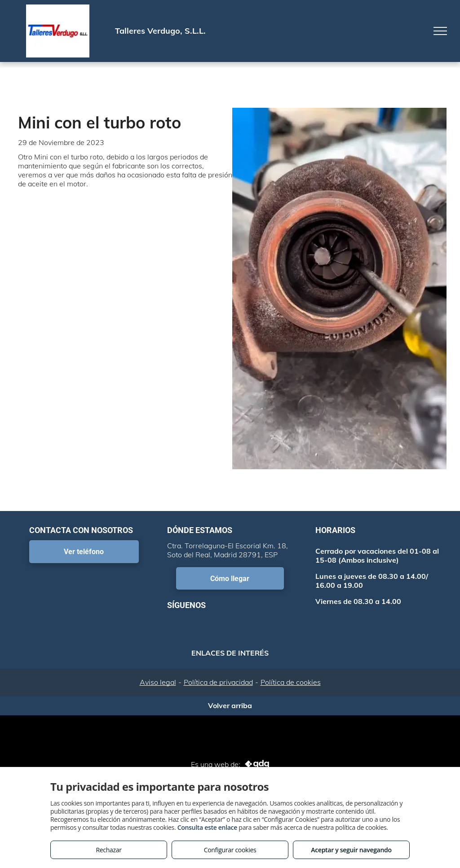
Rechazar (108, 850)
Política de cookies (291, 682)
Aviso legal (158, 682)
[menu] (440, 31)
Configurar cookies (230, 850)
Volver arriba (230, 705)
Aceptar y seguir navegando (351, 850)
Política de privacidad (218, 682)
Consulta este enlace (207, 827)
